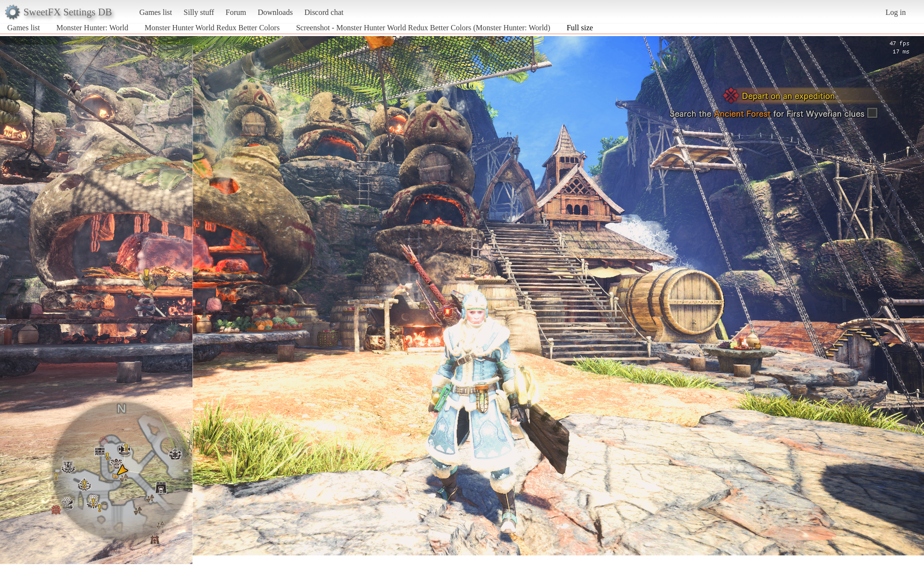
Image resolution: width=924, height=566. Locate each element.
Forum (236, 12)
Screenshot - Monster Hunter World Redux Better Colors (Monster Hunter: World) (423, 28)
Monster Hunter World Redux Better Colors (212, 28)
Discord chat (324, 12)
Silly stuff (199, 12)
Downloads (275, 12)
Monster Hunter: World (92, 28)
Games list (156, 12)
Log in (896, 12)
